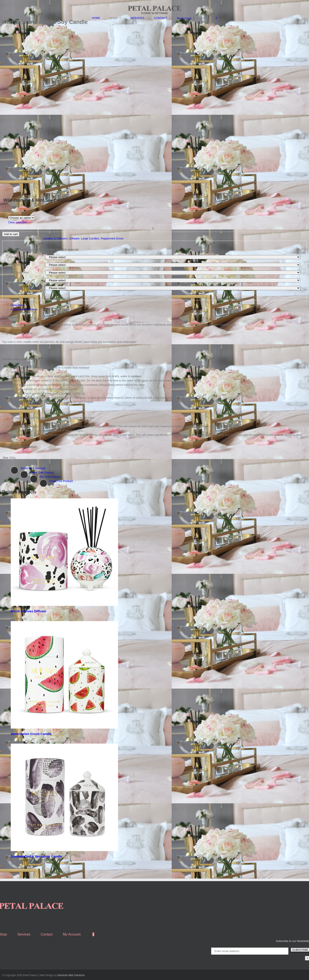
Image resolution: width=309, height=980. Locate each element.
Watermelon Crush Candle (31, 734)
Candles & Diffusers (55, 238)
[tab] (159, 305)
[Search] (216, 18)
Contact (47, 934)
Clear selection (17, 222)
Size (5, 218)
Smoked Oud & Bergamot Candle (36, 856)
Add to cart (11, 234)
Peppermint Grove (112, 238)
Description (18, 305)
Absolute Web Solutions (71, 975)
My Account (72, 934)
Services (24, 934)
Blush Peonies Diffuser (29, 611)
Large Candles (90, 238)
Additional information (24, 309)
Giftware (74, 238)
